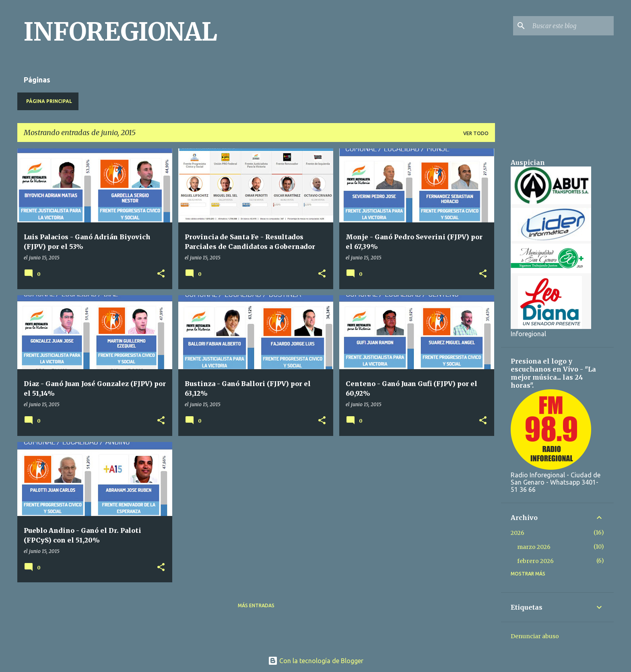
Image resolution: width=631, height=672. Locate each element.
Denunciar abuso (535, 636)
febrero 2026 (535, 561)
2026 (518, 533)
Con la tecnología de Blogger (316, 661)
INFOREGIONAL (121, 32)
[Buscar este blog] (571, 26)
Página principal (49, 101)
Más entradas (256, 605)
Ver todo (476, 133)
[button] (161, 274)
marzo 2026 (534, 547)
